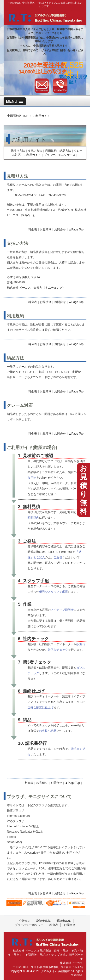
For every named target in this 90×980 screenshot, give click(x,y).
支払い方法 (35, 151)
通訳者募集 (64, 921)
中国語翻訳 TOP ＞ (20, 116)
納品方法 (65, 151)
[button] (15, 101)
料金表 (33, 230)
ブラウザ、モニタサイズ (60, 155)
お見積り (46, 230)
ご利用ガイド (41, 116)
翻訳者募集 (43, 921)
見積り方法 (18, 151)
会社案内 (25, 921)
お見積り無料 (83, 490)
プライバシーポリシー (29, 925)
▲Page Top (76, 230)
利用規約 (51, 151)
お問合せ (60, 230)
